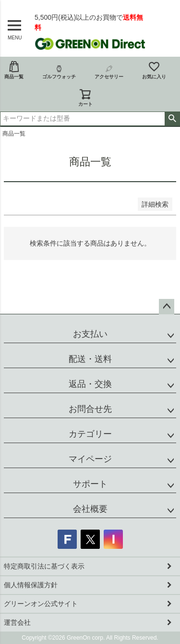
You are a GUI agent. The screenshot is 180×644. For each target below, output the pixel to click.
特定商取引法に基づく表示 (44, 566)
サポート (90, 484)
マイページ (90, 459)
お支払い (90, 334)
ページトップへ (167, 307)
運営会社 (17, 622)
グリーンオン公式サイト (41, 604)
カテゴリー (90, 434)
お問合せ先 (90, 409)
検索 (172, 119)
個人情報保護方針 (31, 585)
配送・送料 (90, 359)
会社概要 (90, 509)
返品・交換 (90, 384)
